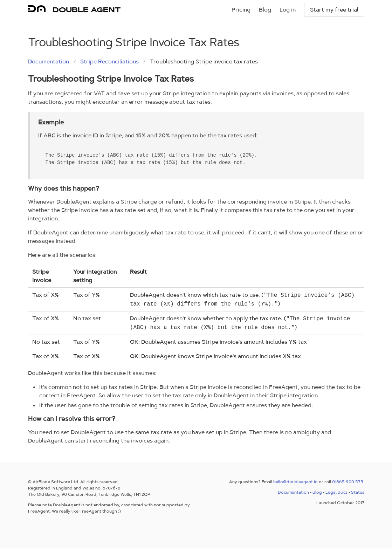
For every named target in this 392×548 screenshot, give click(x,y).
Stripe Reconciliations (109, 61)
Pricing (241, 10)
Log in (288, 10)
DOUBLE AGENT (87, 10)
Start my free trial (334, 10)
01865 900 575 (348, 482)
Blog (265, 10)
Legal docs (336, 492)
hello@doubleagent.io (295, 482)
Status (358, 492)
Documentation (49, 61)
